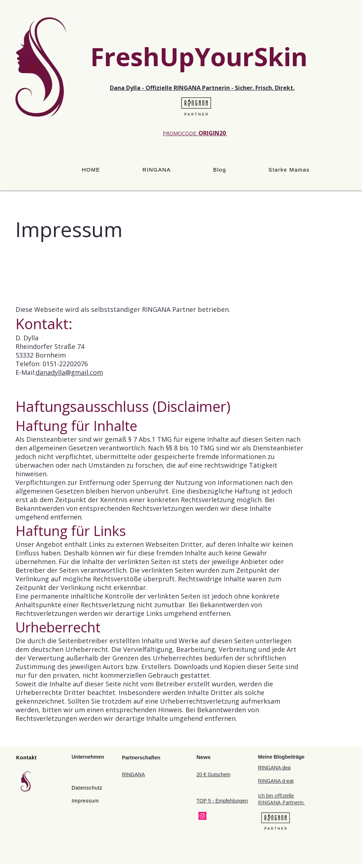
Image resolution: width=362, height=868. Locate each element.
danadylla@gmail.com (69, 372)
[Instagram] (202, 816)
